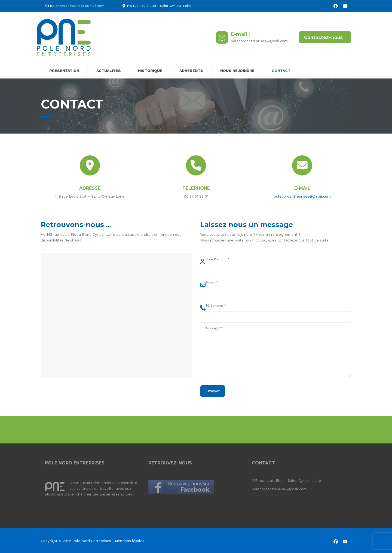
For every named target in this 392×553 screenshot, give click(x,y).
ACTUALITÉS (109, 71)
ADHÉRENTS (191, 71)
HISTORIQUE (150, 71)
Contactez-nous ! (325, 37)
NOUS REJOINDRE (237, 71)
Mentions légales (130, 541)
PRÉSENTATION (64, 71)
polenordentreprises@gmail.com (77, 6)
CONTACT (281, 71)
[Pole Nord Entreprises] (64, 37)
